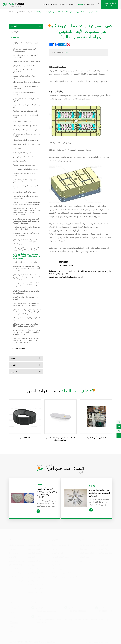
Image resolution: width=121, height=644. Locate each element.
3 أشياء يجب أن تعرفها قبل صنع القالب (26, 130)
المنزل (11, 12)
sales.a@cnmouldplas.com (46, 611)
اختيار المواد (84, 549)
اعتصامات (14, 631)
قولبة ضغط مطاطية (16, 580)
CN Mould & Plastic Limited (29, 641)
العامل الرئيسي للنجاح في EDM (24, 66)
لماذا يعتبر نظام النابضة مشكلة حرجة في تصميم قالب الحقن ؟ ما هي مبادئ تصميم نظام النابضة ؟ (26, 221)
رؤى (81, 560)
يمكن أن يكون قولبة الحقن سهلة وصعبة (27, 144)
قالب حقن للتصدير (34, 545)
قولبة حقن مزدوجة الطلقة (22, 121)
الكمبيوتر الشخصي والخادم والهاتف (64, 576)
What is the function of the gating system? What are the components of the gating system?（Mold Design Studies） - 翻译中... (27, 211)
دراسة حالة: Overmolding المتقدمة (25, 126)
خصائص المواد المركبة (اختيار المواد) (26, 262)
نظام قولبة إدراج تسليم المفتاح (38, 576)
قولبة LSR (12, 556)
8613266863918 (106, 611)
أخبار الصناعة (28, 12)
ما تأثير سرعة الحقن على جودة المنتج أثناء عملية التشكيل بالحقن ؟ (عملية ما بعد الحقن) (26, 268)
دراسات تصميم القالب (87, 552)
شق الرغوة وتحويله (34, 560)
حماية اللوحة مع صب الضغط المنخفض (26, 61)
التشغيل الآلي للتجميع (96, 438)
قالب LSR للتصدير (34, 549)
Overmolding (13, 552)
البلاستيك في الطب (20, 161)
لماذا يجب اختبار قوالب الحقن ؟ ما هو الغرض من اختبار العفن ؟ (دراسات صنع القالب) (27, 285)
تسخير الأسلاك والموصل (61, 556)
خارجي (55, 549)
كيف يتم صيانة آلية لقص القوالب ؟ (25, 111)
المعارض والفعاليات (18, 348)
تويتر (14, 607)
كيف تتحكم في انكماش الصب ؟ (24, 165)
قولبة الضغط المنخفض (17, 560)
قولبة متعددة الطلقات (16, 545)
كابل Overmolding (15, 564)
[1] (54, 43)
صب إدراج (12, 549)
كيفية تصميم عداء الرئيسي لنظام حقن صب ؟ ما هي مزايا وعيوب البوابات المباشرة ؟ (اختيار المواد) (26, 340)
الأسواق (62, 4)
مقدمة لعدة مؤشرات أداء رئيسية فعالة (26, 82)
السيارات (55, 560)
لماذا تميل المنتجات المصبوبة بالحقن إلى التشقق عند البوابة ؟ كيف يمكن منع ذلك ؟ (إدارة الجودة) (27, 277)
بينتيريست (14, 622)
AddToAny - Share (66, 266)
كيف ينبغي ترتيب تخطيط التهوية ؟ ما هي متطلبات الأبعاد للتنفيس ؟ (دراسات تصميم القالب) (66, 12)
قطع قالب (31, 556)
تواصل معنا (91, 4)
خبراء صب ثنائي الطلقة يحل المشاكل (26, 140)
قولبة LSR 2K (25, 438)
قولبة (45, 4)
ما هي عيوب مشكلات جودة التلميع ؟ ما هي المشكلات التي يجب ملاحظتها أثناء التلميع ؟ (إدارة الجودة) (26, 332)
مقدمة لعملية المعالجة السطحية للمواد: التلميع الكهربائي (100, 493)
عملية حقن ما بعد (34, 568)
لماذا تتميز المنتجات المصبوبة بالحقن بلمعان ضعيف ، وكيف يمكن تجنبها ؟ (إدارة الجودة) (25, 242)
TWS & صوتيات (58, 568)
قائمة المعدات (84, 556)
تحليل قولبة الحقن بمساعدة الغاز (24, 192)
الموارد (71, 4)
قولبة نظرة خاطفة (15, 572)
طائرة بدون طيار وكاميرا (61, 545)
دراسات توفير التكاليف (88, 545)
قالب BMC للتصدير (34, 552)
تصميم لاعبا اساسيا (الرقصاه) (38, 584)
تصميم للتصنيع (33, 580)
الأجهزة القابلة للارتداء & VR (62, 572)
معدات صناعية (57, 564)
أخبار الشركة (15, 32)
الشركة (81, 4)
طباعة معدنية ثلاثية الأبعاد (37, 592)
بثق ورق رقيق (33, 564)
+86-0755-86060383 (77, 611)
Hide (67, 52)
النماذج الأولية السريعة (35, 588)
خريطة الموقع (104, 641)
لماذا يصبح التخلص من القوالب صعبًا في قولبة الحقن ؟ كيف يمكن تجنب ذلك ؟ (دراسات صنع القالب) (27, 312)
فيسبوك (14, 612)
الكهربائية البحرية (58, 552)
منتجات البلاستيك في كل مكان (24, 157)
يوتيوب (14, 626)
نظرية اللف (17, 148)
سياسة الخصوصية (92, 641)
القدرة (53, 4)
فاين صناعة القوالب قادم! (22, 153)
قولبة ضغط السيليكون (16, 576)
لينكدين (14, 617)
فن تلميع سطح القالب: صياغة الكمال (26, 169)
